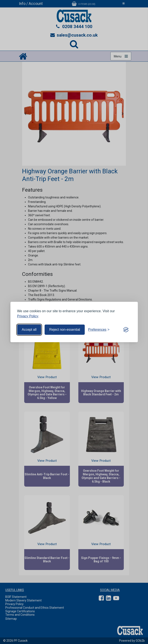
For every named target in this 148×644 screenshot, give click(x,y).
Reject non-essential (65, 330)
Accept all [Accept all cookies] (29, 330)
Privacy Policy (28, 316)
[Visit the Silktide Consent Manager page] (126, 330)
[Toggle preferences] (99, 330)
